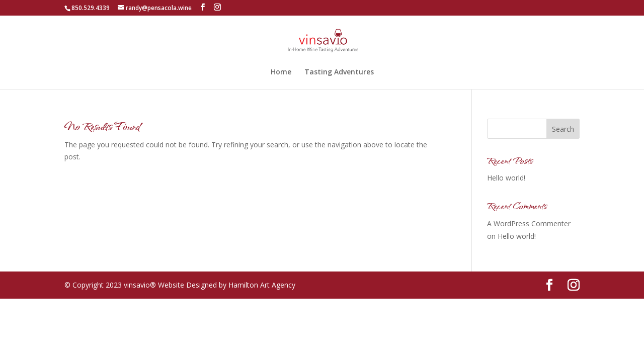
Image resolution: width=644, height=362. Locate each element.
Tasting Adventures (339, 72)
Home (281, 72)
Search (563, 129)
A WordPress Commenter (529, 223)
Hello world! (506, 178)
